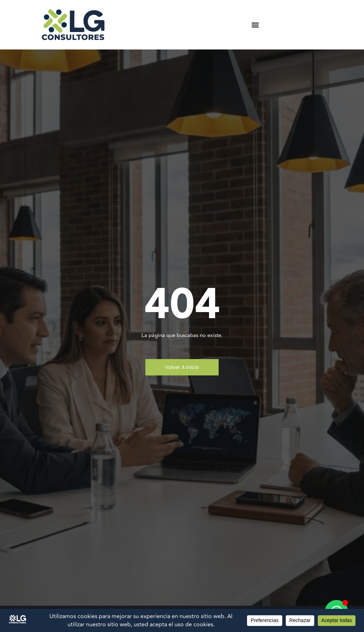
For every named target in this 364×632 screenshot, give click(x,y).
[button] (255, 25)
